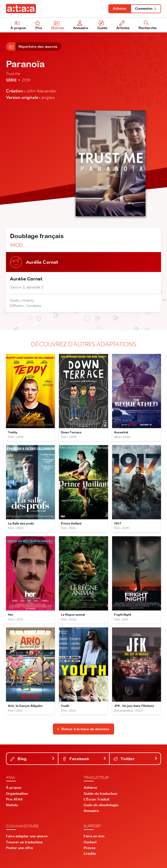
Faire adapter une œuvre (27, 836)
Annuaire (81, 25)
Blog (33, 759)
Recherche (148, 25)
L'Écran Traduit (96, 799)
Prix (38, 25)
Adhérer (120, 8)
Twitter (136, 759)
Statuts (12, 805)
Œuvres (58, 25)
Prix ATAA (14, 799)
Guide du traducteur (101, 794)
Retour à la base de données (83, 729)
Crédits (90, 854)
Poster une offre (19, 848)
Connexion (146, 8)
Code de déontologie (101, 805)
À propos (18, 25)
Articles (123, 25)
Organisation (17, 794)
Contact (90, 842)
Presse (89, 848)
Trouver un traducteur (24, 842)
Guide (102, 25)
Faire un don (94, 836)
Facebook (84, 759)
